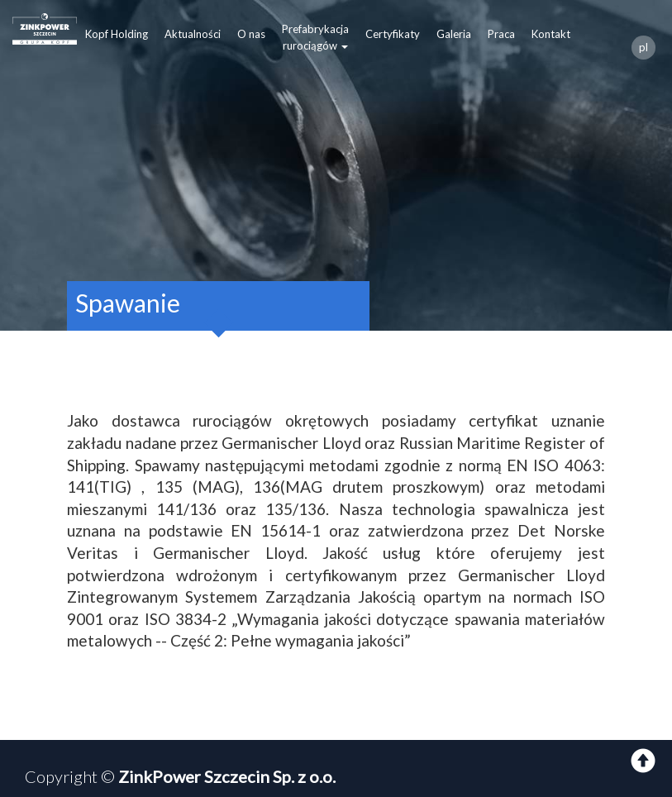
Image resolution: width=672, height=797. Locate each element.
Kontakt (551, 34)
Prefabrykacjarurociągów (315, 37)
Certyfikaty (393, 34)
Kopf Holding (117, 34)
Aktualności (193, 34)
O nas (251, 34)
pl (643, 47)
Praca (501, 34)
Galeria (454, 34)
